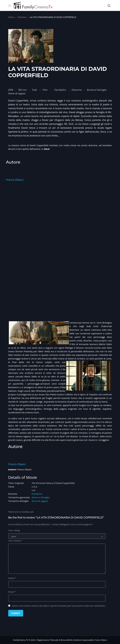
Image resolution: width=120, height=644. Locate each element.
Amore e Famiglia (41, 497)
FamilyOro (60, 90)
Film (45, 90)
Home (11, 17)
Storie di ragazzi (40, 501)
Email (12, 592)
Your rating (14, 530)
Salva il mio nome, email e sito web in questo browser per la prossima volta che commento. (59, 606)
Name (12, 578)
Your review (15, 541)
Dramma (22, 17)
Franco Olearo (15, 180)
